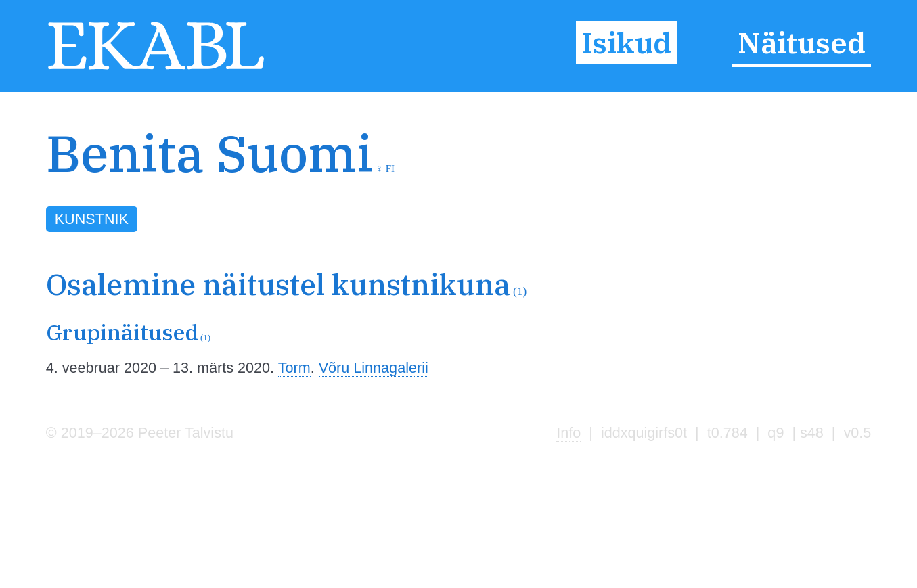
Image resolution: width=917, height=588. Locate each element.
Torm (294, 368)
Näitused (802, 43)
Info (568, 433)
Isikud (626, 43)
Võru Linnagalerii (374, 368)
